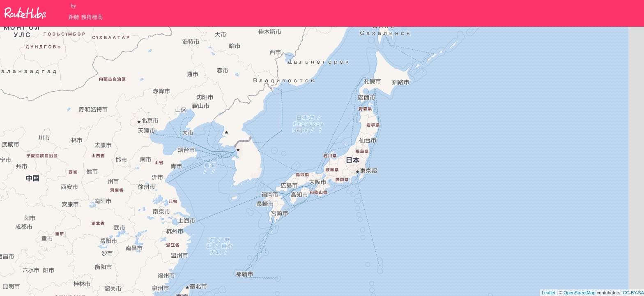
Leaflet (549, 293)
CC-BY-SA (633, 293)
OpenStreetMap (580, 293)
